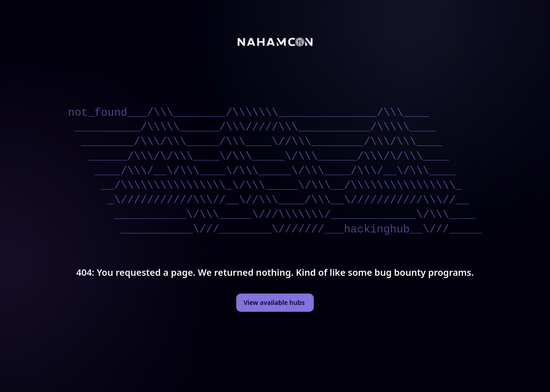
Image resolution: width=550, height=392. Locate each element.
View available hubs (274, 302)
